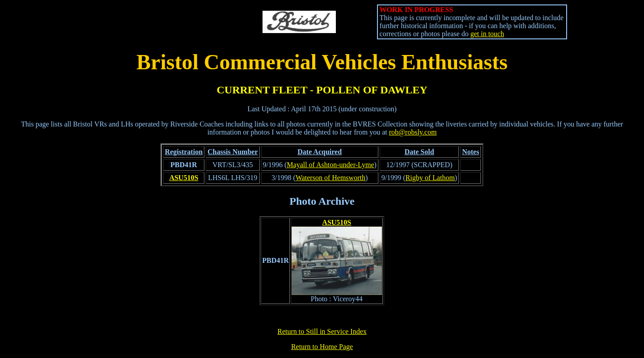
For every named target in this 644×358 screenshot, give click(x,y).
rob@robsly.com (413, 132)
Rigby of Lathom (430, 178)
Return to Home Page (322, 347)
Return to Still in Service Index (322, 331)
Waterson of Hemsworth (330, 178)
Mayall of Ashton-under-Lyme (330, 165)
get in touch (487, 34)
